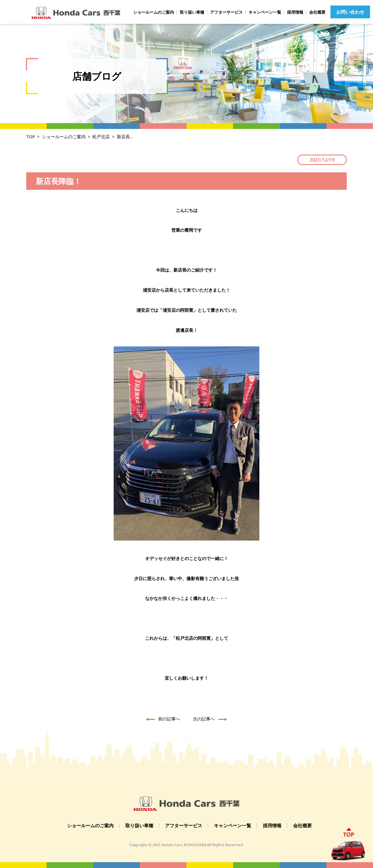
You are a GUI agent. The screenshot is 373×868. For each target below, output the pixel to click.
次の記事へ (212, 719)
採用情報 (295, 12)
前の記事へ (161, 719)
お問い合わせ (350, 12)
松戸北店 (101, 137)
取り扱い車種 (192, 12)
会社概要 (317, 12)
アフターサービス (226, 12)
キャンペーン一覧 (265, 12)
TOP (31, 137)
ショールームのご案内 (154, 12)
